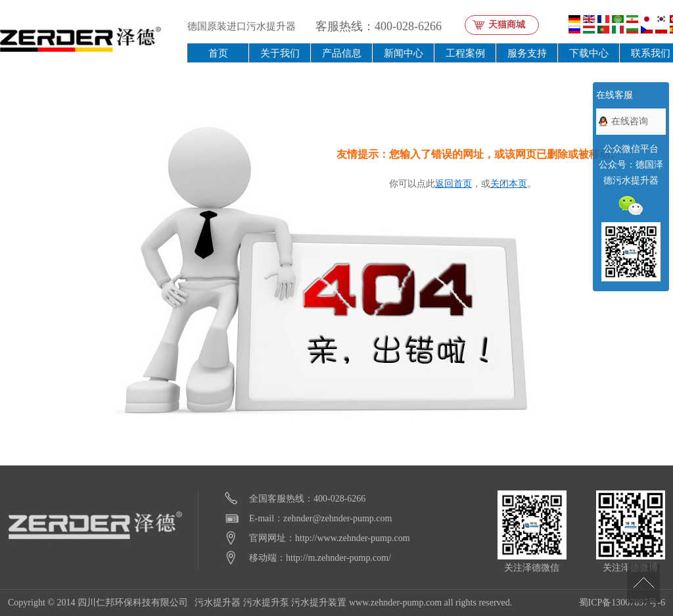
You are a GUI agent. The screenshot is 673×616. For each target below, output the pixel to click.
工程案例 (465, 53)
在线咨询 (630, 121)
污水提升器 (218, 603)
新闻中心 (404, 53)
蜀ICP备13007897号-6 (622, 603)
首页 (218, 53)
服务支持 (527, 53)
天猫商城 (507, 25)
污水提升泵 (266, 603)
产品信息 (342, 53)
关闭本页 (509, 184)
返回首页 (453, 184)
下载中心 (589, 53)
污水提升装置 (319, 603)
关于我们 (280, 53)
